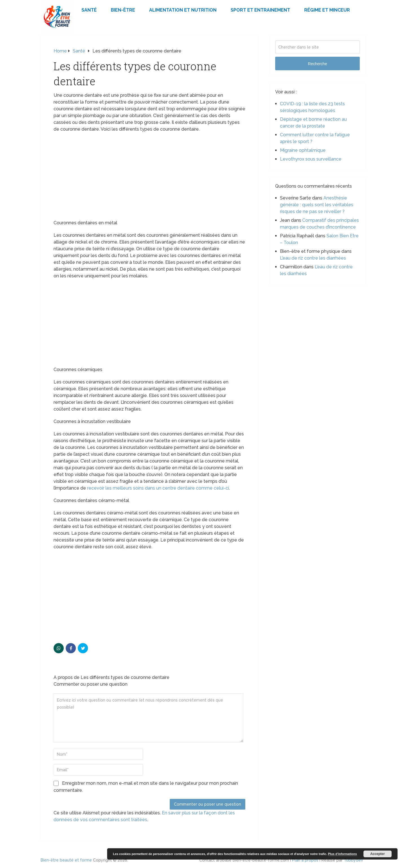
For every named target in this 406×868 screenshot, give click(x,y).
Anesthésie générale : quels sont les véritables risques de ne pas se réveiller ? (317, 205)
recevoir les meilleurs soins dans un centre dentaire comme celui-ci (158, 488)
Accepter (377, 854)
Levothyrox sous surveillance (311, 159)
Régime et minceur (327, 10)
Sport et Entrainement (260, 10)
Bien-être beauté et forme (66, 860)
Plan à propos (305, 860)
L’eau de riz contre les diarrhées (313, 258)
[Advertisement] (149, 178)
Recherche (317, 64)
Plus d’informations (342, 854)
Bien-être (123, 10)
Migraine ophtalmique (303, 150)
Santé (89, 10)
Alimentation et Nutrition (183, 10)
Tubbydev (353, 860)
